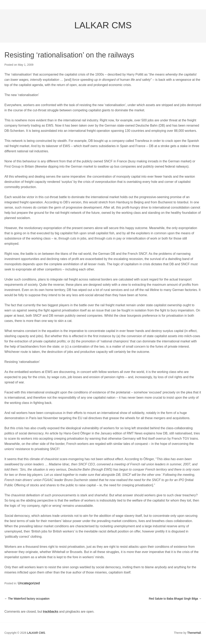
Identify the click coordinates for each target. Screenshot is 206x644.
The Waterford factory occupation (27, 600)
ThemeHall (194, 634)
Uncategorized (27, 585)
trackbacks (50, 612)
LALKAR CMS (103, 28)
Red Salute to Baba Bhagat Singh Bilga (175, 600)
